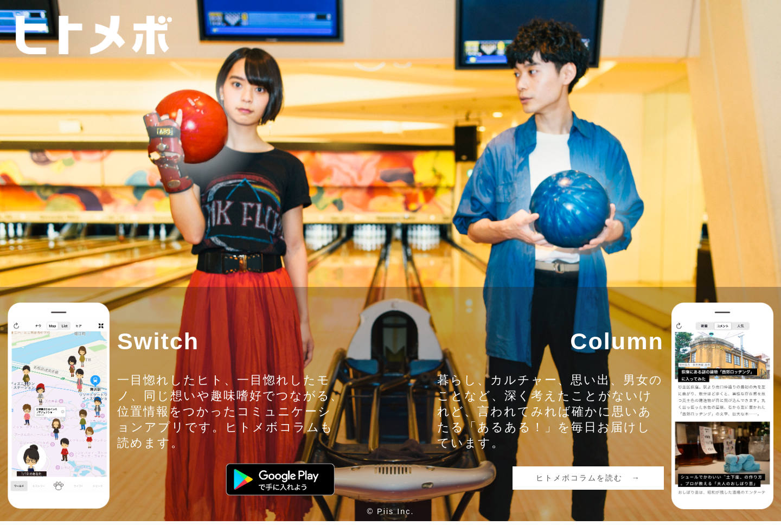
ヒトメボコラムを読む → (588, 478)
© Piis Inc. (391, 511)
